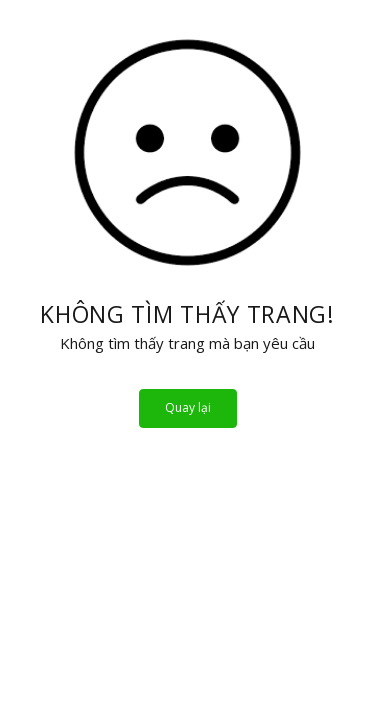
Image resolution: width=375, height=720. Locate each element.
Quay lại (188, 407)
